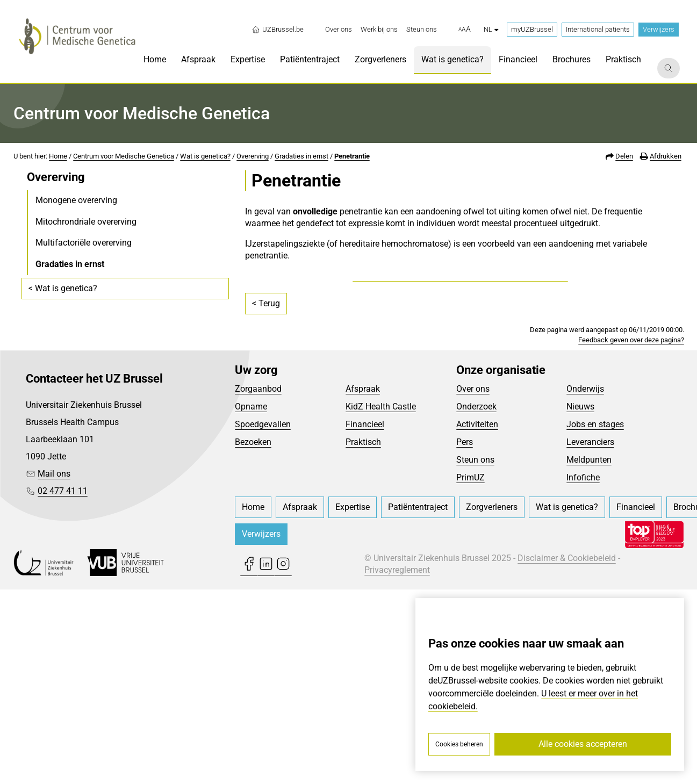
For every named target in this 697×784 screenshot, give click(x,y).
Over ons (473, 583)
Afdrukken (666, 156)
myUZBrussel (532, 29)
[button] (465, 30)
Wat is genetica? (205, 156)
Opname (251, 600)
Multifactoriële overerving (84, 243)
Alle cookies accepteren (583, 744)
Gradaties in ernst (301, 156)
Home (58, 156)
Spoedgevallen (263, 618)
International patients (598, 29)
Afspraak (363, 583)
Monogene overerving (76, 200)
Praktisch (363, 636)
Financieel (365, 618)
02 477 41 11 (63, 685)
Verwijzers (659, 29)
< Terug (266, 497)
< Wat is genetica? (63, 288)
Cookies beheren (459, 744)
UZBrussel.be (278, 30)
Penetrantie (352, 156)
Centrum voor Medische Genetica (124, 156)
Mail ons (54, 668)
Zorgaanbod (258, 583)
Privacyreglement (397, 764)
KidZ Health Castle (381, 600)
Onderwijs (585, 583)
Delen (624, 156)
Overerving (253, 156)
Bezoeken (253, 636)
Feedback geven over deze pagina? (631, 534)
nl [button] (491, 29)
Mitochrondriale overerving (86, 222)
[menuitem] (339, 30)
